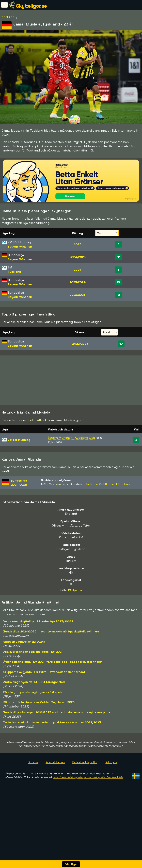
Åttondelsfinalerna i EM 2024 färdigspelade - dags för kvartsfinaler (53, 685)
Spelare (8, 17)
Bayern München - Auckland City (71, 461)
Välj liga (71, 864)
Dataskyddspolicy (85, 786)
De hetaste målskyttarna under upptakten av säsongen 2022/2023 (52, 746)
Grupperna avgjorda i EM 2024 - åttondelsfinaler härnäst (44, 695)
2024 (78, 270)
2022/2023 (78, 295)
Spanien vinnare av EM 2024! (24, 665)
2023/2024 (78, 282)
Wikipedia (75, 614)
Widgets (111, 786)
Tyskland (14, 272)
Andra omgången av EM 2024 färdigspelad (34, 705)
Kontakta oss (55, 786)
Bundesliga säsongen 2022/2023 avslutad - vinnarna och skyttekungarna (57, 736)
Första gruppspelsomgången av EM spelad (34, 716)
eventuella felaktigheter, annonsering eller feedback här (88, 801)
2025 (78, 244)
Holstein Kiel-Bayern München (108, 508)
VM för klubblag (19, 463)
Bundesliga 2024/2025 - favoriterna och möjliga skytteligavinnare (51, 655)
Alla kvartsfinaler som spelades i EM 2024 (33, 675)
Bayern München (20, 246)
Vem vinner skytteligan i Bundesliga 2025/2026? (38, 645)
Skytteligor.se (31, 6)
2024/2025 (78, 257)
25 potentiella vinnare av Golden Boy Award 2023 (39, 726)
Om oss (33, 786)
